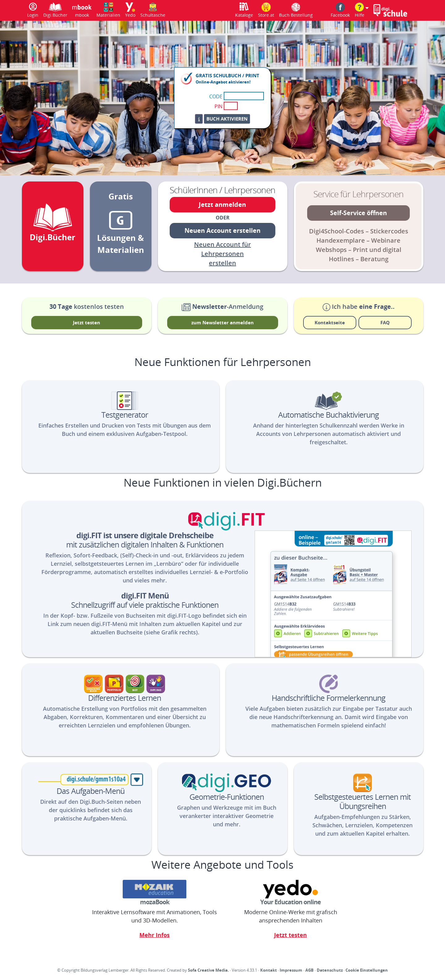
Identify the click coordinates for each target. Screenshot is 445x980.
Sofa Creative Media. (208, 970)
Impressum (291, 970)
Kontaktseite (330, 322)
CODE (216, 96)
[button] (362, 10)
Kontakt (269, 970)
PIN (218, 106)
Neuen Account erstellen (222, 230)
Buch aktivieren (227, 119)
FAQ (385, 322)
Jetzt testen (87, 322)
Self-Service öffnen (358, 213)
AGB (309, 970)
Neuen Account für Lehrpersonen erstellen (222, 254)
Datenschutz (330, 970)
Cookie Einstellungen (367, 970)
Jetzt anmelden (222, 205)
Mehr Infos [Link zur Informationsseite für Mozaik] (155, 935)
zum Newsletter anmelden (222, 322)
